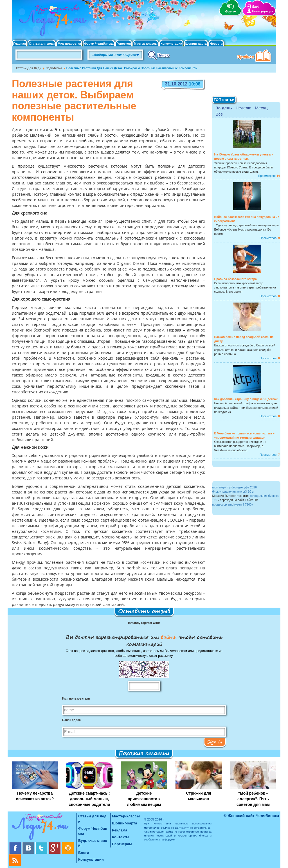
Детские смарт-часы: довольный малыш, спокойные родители (89, 799)
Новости (216, 44)
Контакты (121, 837)
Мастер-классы (146, 44)
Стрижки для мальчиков (199, 796)
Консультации (171, 44)
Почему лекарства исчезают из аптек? (35, 796)
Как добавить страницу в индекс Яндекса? (246, 399)
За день (224, 108)
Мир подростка (69, 44)
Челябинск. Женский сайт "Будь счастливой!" (52, 22)
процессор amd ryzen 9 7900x (233, 504)
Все (219, 114)
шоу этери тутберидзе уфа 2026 (235, 487)
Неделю (243, 108)
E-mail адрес (71, 720)
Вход (256, 7)
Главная (20, 44)
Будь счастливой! (93, 843)
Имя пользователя (76, 698)
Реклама (120, 830)
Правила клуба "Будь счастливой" (255, 57)
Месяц (261, 108)
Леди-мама (54, 68)
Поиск (159, 55)
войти (169, 637)
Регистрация (263, 11)
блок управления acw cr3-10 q (233, 492)
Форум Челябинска (99, 44)
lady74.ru (187, 828)
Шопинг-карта (196, 44)
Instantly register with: (144, 623)
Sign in (215, 742)
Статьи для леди (42, 44)
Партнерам (122, 844)
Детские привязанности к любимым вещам (144, 799)
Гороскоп (124, 44)
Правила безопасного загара (236, 279)
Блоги (84, 853)
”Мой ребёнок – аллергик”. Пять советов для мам (253, 799)
